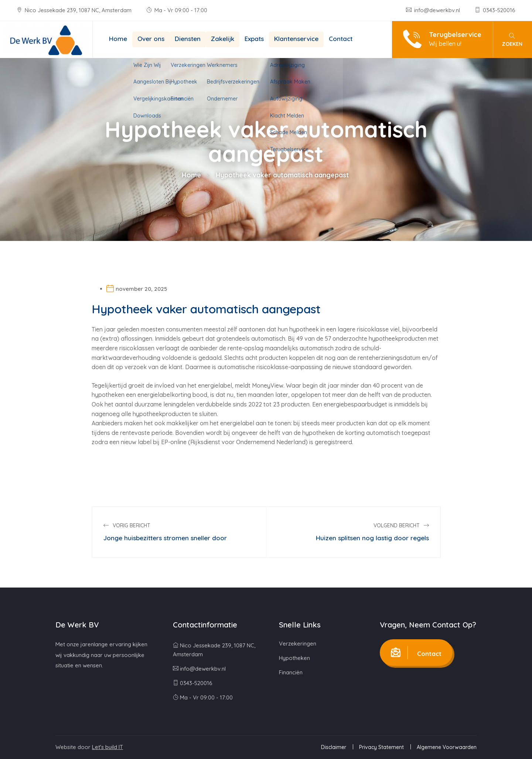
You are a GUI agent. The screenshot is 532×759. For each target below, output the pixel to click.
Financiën (291, 672)
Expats (254, 39)
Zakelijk (223, 39)
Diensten (188, 39)
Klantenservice (296, 39)
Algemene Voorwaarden (447, 747)
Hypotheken (294, 658)
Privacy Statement (381, 747)
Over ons (151, 39)
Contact (341, 39)
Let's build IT (108, 747)
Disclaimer (334, 747)
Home (118, 39)
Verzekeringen (298, 644)
